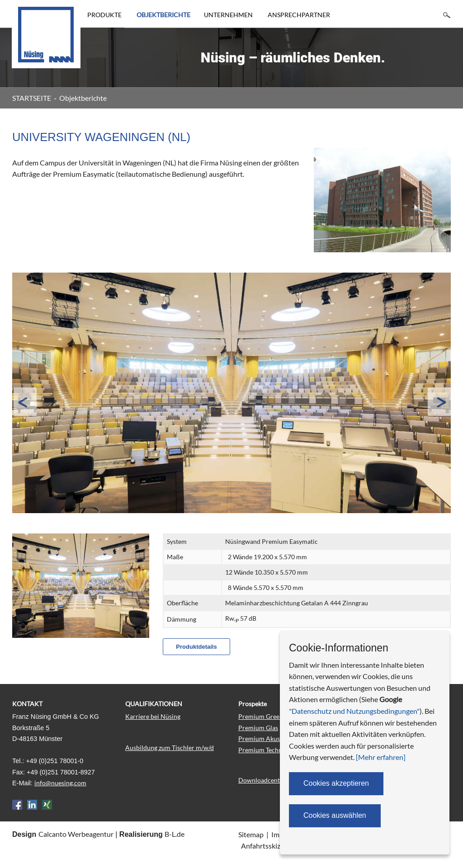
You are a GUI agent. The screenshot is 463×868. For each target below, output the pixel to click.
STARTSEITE (32, 98)
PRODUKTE (104, 15)
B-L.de (175, 834)
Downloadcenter (262, 780)
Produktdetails (196, 647)
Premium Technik (263, 750)
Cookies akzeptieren (336, 783)
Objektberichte (83, 98)
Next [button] (439, 402)
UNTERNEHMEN (228, 15)
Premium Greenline (266, 716)
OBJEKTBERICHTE (163, 15)
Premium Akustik (263, 738)
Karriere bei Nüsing (153, 716)
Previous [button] (25, 402)
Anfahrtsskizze (264, 846)
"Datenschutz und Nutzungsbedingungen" (354, 711)
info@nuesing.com (60, 783)
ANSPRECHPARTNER (299, 15)
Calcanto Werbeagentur (76, 834)
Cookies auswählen (335, 815)
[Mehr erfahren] (381, 757)
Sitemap (251, 834)
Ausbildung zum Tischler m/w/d (170, 748)
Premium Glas (258, 728)
